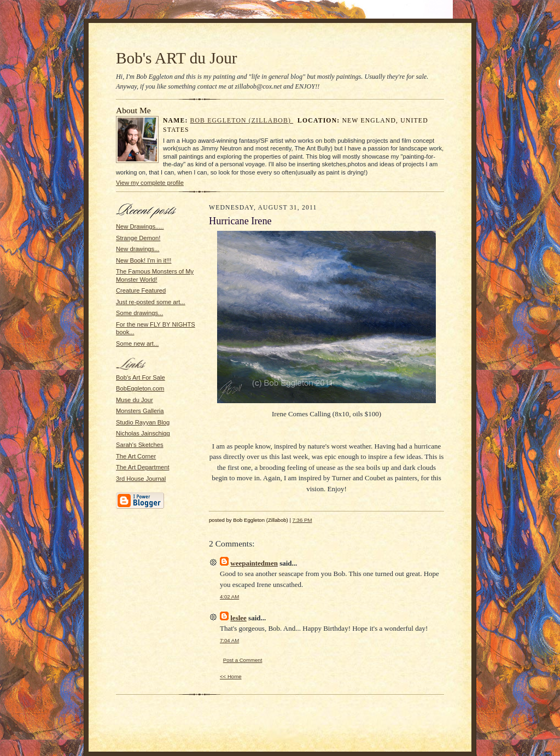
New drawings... (138, 249)
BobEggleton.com (140, 388)
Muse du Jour (135, 400)
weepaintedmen (254, 563)
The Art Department (143, 467)
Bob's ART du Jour (177, 58)
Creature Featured (141, 290)
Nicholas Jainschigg (143, 433)
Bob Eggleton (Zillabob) (242, 121)
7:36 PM (302, 520)
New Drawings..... (140, 226)
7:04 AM (229, 640)
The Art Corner (136, 456)
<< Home (231, 676)
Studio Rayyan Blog (143, 422)
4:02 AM (229, 597)
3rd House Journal (141, 479)
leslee (238, 618)
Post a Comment (243, 660)
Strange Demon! (138, 238)
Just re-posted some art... (151, 302)
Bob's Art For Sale (141, 377)
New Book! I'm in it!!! (144, 260)
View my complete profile (150, 183)
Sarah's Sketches (140, 445)
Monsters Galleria (140, 411)
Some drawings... (139, 313)
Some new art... (137, 344)
